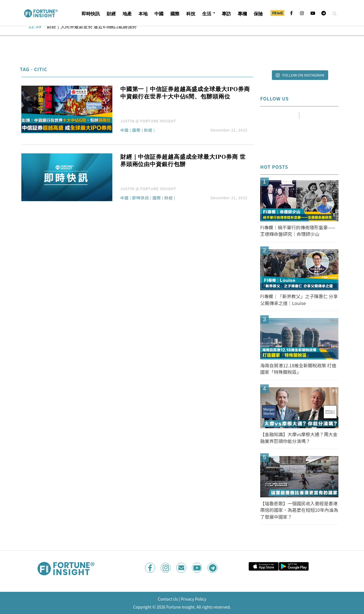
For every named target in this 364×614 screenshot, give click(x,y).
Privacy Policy (193, 599)
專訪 (226, 14)
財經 (111, 14)
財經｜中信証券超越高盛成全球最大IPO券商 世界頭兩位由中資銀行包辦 (183, 160)
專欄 (242, 14)
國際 (175, 14)
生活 (207, 14)
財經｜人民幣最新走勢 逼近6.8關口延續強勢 (92, 27)
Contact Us (168, 599)
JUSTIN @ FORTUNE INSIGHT (148, 121)
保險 (258, 14)
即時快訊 (91, 14)
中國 (159, 14)
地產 (127, 14)
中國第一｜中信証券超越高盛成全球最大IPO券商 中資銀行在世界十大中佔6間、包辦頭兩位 (185, 93)
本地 (143, 14)
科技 (191, 14)
